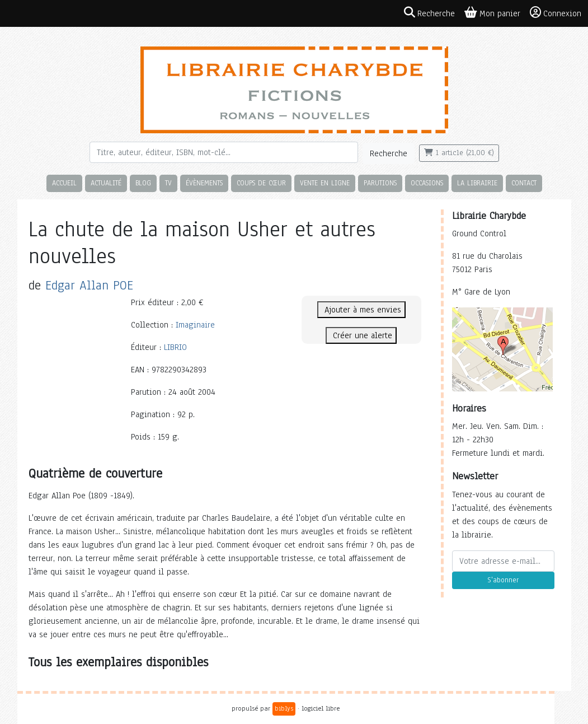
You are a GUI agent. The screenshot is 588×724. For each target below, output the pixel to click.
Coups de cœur (261, 183)
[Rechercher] (224, 152)
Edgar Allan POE (89, 285)
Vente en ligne (325, 183)
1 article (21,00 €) (459, 153)
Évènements (204, 183)
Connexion (556, 13)
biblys (284, 708)
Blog (143, 183)
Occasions (427, 183)
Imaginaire (195, 325)
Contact (524, 183)
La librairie (477, 183)
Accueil (64, 183)
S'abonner (503, 580)
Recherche (389, 153)
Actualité (106, 183)
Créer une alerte (361, 335)
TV (168, 183)
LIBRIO (175, 347)
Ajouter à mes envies (361, 310)
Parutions (380, 183)
